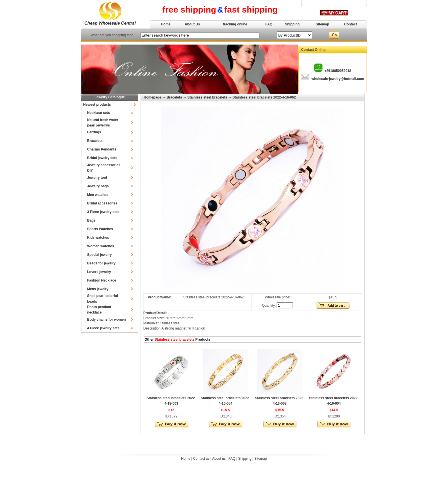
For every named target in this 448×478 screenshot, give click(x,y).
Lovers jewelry (99, 272)
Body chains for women (106, 320)
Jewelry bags (98, 186)
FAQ (269, 24)
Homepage (152, 97)
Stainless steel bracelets (207, 97)
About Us (192, 24)
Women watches (101, 246)
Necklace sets (98, 113)
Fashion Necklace (102, 280)
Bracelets (95, 141)
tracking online (235, 24)
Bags (91, 220)
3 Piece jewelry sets (103, 212)
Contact (351, 24)
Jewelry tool (97, 178)
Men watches (98, 195)
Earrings (94, 132)
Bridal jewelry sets (102, 158)
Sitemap (322, 24)
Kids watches (98, 238)
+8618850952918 (338, 71)
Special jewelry (99, 255)
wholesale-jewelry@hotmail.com (338, 79)
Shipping (292, 24)
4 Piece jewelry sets (103, 328)
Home (166, 24)
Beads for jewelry (101, 263)
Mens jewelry (98, 289)
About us (219, 459)
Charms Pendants (102, 149)
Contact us (201, 459)
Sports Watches (100, 229)
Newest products (97, 105)
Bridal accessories (102, 203)
